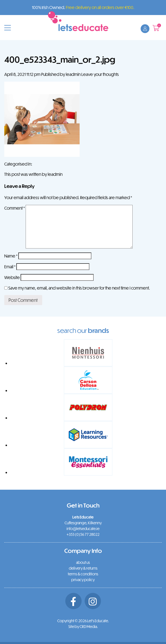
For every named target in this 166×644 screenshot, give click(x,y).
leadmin (73, 74)
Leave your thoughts (100, 74)
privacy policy (83, 580)
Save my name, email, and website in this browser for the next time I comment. (79, 288)
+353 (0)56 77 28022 (83, 534)
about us (83, 562)
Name (11, 256)
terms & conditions (83, 574)
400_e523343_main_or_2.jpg (60, 59)
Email (10, 267)
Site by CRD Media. (83, 626)
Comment (15, 208)
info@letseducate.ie (83, 529)
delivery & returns (83, 568)
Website (12, 277)
